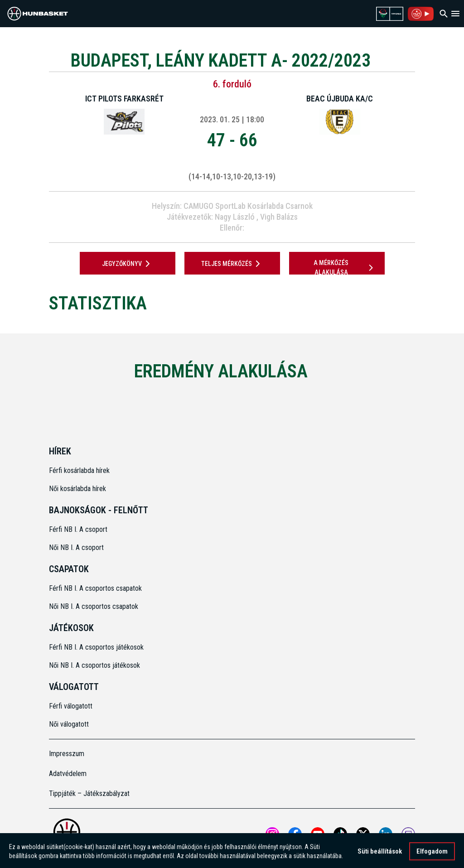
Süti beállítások (380, 855)
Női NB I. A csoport (76, 547)
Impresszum (67, 754)
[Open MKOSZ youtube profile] (318, 834)
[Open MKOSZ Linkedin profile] (386, 834)
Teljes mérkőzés (232, 264)
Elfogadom (432, 855)
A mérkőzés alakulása (345, 268)
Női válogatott (69, 724)
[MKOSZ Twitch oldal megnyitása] (408, 834)
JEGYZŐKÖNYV (128, 264)
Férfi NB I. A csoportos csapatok (96, 588)
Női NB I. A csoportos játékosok (94, 665)
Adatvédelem (68, 774)
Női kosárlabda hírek (77, 489)
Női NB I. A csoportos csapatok (94, 606)
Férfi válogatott (71, 706)
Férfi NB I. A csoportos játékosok (96, 647)
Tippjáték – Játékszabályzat (89, 793)
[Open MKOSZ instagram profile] (272, 834)
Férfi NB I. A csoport (78, 529)
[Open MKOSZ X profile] (363, 834)
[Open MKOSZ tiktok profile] (340, 834)
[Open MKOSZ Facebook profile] (295, 834)
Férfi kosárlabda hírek (79, 470)
